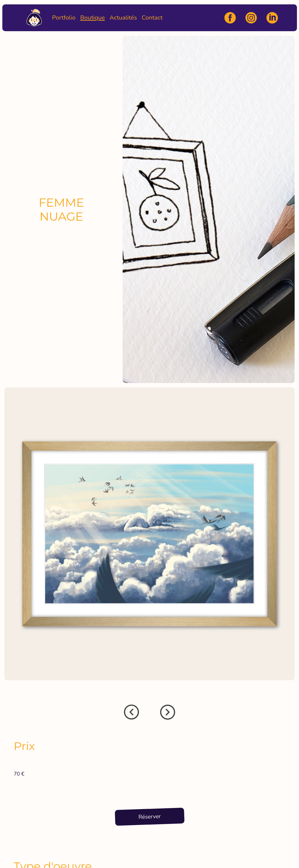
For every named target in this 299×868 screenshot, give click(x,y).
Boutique (93, 17)
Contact (152, 17)
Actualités (123, 17)
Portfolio (64, 17)
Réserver (149, 817)
